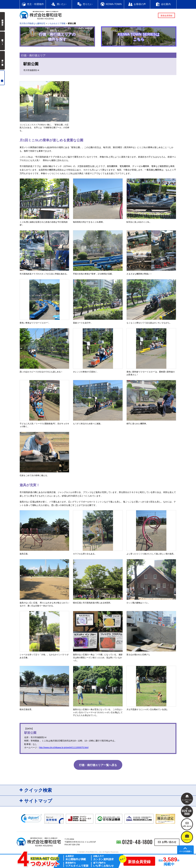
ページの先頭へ (185, 851)
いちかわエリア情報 (57, 23)
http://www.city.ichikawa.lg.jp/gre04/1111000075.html (64, 747)
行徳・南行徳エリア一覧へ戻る (98, 765)
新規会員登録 (166, 16)
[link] (32, 819)
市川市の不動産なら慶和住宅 (32, 23)
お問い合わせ (169, 842)
